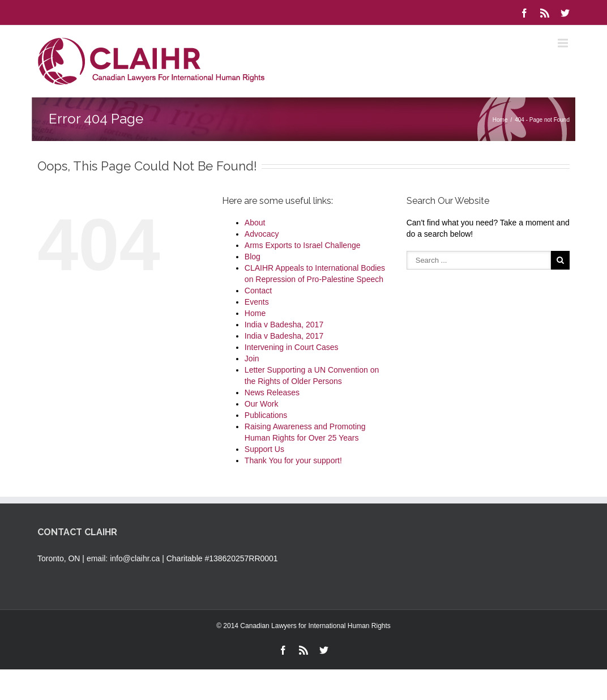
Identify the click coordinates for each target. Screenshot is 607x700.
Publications (266, 415)
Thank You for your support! (293, 460)
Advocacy (262, 234)
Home (500, 120)
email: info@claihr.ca (123, 558)
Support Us (264, 449)
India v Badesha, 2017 (284, 325)
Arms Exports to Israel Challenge (303, 245)
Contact (258, 291)
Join (252, 358)
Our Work (262, 404)
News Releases (272, 392)
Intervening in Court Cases (292, 347)
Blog (253, 257)
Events (257, 302)
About (255, 223)
